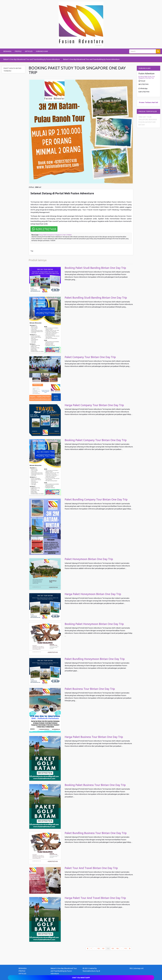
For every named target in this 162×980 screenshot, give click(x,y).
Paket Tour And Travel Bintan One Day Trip (91, 868)
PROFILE (18, 51)
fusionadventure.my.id (91, 971)
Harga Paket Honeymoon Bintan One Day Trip (93, 594)
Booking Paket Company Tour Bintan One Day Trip (96, 440)
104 (109, 948)
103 (103, 948)
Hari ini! (155, 102)
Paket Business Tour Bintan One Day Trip (90, 689)
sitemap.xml (139, 968)
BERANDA (7, 51)
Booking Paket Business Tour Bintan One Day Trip (95, 785)
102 (98, 948)
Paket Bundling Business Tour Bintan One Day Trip (96, 833)
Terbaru (148, 102)
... (94, 948)
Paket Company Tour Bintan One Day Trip (90, 357)
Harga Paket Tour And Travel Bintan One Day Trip (95, 898)
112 (125, 948)
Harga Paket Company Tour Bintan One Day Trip (94, 405)
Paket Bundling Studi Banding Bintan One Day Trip (96, 298)
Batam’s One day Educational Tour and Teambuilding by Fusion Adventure (32, 59)
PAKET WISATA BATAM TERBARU (12, 70)
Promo (142, 102)
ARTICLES (29, 51)
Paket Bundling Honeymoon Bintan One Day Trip (95, 659)
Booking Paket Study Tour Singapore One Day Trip (147, 77)
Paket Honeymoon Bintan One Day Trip (89, 559)
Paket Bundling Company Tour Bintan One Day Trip (96, 499)
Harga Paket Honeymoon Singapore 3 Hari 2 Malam (55, 235)
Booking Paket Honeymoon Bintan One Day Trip (94, 624)
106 (117, 948)
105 (113, 948)
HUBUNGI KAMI (42, 51)
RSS (131, 968)
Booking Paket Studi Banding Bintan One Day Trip (95, 268)
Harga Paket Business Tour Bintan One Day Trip (94, 737)
